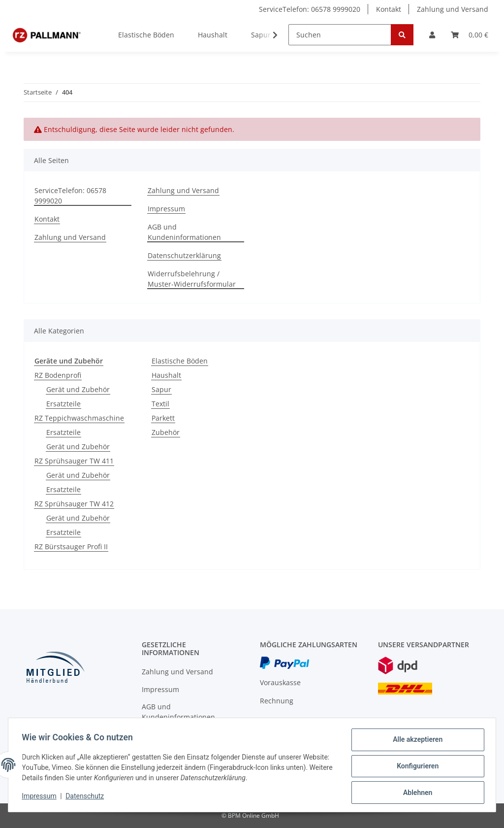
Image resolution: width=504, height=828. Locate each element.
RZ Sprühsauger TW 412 (74, 504)
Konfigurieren (415, 767)
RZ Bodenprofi (58, 375)
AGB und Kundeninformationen (184, 232)
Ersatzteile (63, 404)
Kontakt (389, 9)
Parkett (163, 418)
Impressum (166, 209)
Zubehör (166, 432)
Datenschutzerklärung (184, 255)
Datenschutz (87, 797)
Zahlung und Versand (453, 9)
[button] (432, 35)
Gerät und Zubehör (78, 389)
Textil (160, 404)
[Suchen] (340, 35)
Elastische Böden (180, 361)
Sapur (161, 389)
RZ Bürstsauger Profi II (71, 546)
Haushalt (166, 375)
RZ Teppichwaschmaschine (79, 418)
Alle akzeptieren (415, 742)
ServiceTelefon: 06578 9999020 (310, 9)
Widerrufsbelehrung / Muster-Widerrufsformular (192, 279)
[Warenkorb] (470, 35)
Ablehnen (415, 793)
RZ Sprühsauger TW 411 (74, 461)
